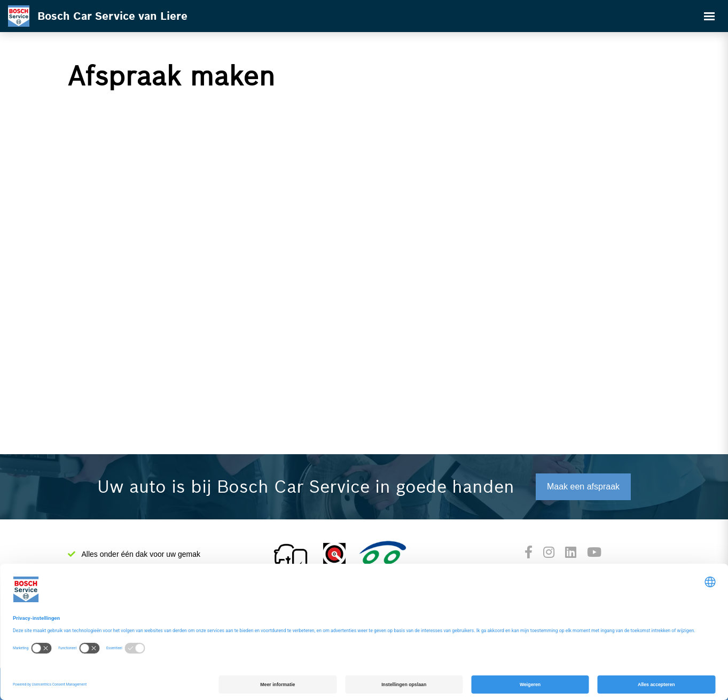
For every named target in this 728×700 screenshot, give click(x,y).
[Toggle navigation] (709, 16)
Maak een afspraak (583, 487)
